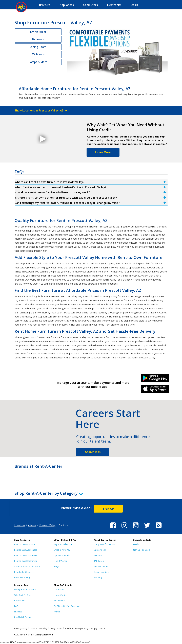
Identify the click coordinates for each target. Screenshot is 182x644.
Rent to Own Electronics (25, 561)
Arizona (32, 525)
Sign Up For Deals (142, 550)
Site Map (18, 612)
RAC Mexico (59, 601)
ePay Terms (56, 628)
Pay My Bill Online (23, 617)
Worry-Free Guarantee (25, 590)
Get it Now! (59, 590)
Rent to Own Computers (26, 555)
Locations (20, 525)
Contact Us (19, 601)
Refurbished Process (24, 572)
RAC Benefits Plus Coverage (67, 606)
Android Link (155, 379)
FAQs (56, 567)
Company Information (104, 544)
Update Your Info (62, 555)
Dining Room (38, 47)
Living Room (38, 32)
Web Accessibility (39, 628)
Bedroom (38, 39)
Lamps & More (38, 62)
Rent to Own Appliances (26, 550)
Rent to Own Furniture (25, 544)
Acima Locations (101, 572)
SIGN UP (108, 509)
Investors (98, 555)
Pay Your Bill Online (63, 544)
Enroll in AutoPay (62, 550)
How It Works (60, 561)
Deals (136, 544)
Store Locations (101, 567)
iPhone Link (155, 390)
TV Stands (38, 54)
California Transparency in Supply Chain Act (86, 628)
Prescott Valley (47, 525)
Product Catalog (22, 578)
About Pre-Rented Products (27, 567)
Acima (57, 612)
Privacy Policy (21, 628)
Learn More (103, 152)
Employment (100, 550)
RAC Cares (99, 561)
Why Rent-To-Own (23, 595)
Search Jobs (93, 452)
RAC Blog (98, 578)
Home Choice (60, 595)
